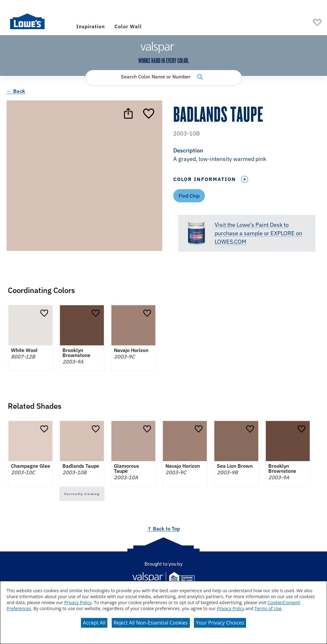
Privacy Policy (78, 602)
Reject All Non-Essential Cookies (151, 623)
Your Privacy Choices (220, 623)
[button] (247, 155)
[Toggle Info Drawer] (244, 179)
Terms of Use (268, 608)
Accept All (94, 623)
